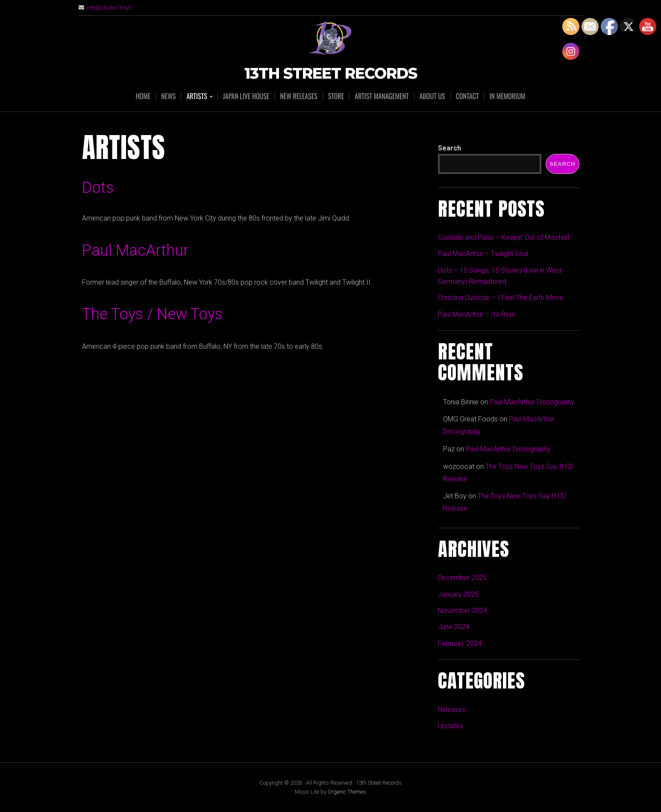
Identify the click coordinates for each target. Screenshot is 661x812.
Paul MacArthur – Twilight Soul (483, 254)
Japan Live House (246, 96)
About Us (432, 96)
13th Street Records (331, 74)
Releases (452, 710)
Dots (98, 188)
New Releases (298, 96)
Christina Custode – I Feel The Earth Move (501, 298)
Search (449, 148)
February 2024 (460, 643)
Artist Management (382, 96)
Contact (467, 96)
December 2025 (462, 578)
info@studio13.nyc (109, 7)
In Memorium (508, 96)
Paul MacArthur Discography (532, 402)
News (168, 96)
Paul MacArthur (135, 250)
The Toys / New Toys (152, 314)
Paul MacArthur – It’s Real (476, 314)
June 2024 (454, 627)
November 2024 (463, 610)
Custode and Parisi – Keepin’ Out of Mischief (504, 237)
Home (143, 96)
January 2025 (458, 594)
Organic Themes (347, 792)
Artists (197, 97)
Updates (451, 726)
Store (336, 96)
